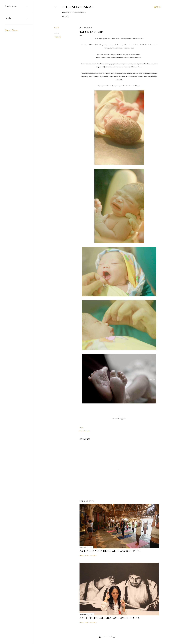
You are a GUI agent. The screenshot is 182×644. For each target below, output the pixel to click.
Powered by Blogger (107, 637)
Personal (58, 37)
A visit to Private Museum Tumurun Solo (110, 618)
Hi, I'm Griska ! (78, 7)
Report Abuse (11, 30)
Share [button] (56, 28)
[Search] (157, 7)
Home (66, 16)
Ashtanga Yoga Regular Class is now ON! (110, 551)
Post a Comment (91, 555)
